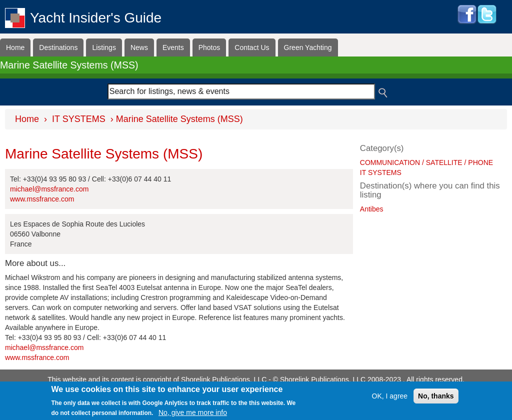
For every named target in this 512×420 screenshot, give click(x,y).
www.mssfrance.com (42, 199)
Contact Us (252, 47)
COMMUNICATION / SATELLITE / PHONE (426, 162)
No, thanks (436, 397)
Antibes (372, 209)
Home (15, 47)
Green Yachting (308, 47)
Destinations (58, 47)
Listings (104, 47)
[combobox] (241, 91)
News (139, 47)
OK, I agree (390, 397)
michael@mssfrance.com (49, 189)
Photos (209, 47)
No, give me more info (193, 413)
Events (173, 47)
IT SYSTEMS (79, 119)
